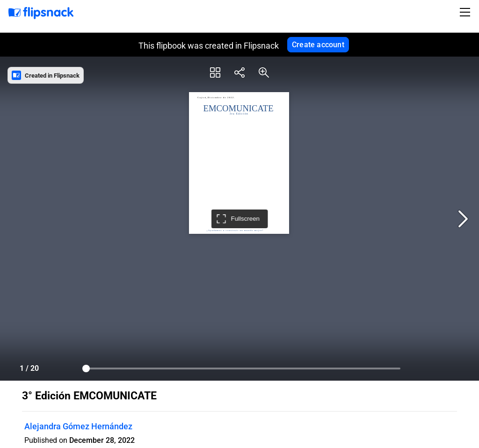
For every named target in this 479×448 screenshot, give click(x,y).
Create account (318, 45)
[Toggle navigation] (466, 12)
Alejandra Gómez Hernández (78, 426)
